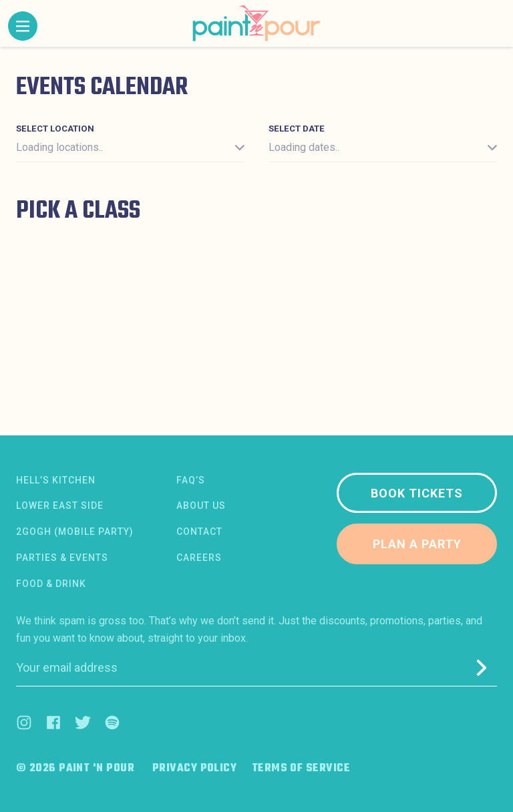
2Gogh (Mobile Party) (75, 532)
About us (201, 505)
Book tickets (417, 493)
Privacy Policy (194, 769)
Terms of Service (301, 769)
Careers (199, 558)
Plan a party (417, 544)
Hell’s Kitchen (56, 480)
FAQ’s (191, 480)
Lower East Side (60, 505)
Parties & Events (62, 558)
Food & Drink (51, 584)
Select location (55, 129)
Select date (297, 129)
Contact (199, 532)
